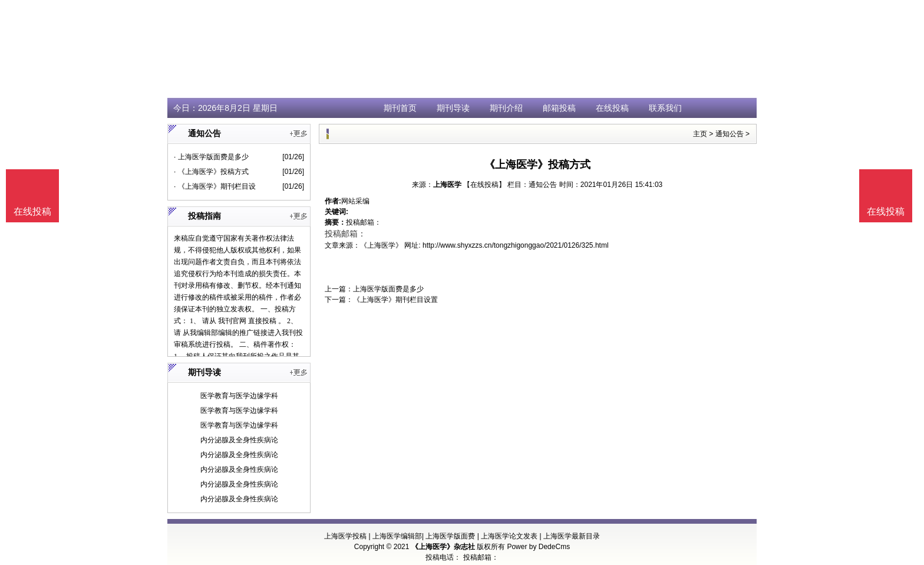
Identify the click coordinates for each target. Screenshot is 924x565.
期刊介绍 (506, 108)
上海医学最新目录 (572, 536)
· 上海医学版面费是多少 (211, 157)
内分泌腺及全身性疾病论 (239, 440)
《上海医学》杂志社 (443, 547)
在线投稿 (612, 108)
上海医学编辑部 (397, 536)
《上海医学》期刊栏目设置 (395, 300)
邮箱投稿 (559, 108)
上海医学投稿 (345, 536)
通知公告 (730, 134)
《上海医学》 (381, 245)
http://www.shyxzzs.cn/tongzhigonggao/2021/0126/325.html (516, 245)
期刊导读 (453, 108)
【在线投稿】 (484, 185)
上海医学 (447, 185)
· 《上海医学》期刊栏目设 (215, 186)
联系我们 (665, 108)
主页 (700, 134)
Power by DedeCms (538, 547)
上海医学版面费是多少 (388, 289)
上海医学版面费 (450, 536)
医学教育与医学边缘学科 (239, 396)
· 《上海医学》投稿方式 (211, 172)
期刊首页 (400, 108)
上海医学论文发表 (509, 536)
